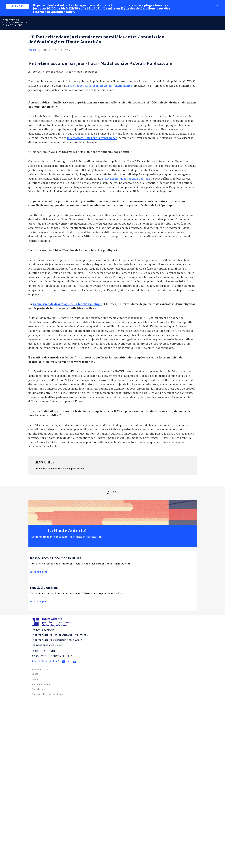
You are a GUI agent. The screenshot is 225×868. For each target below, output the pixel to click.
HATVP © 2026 (40, 670)
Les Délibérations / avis (47, 646)
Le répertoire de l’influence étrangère (57, 641)
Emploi (35, 679)
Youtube (75, 662)
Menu (221, 22)
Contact (36, 674)
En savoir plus (39, 572)
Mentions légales (41, 684)
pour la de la (14, 23)
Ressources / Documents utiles (56, 558)
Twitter (64, 662)
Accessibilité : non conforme (48, 694)
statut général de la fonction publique (126, 179)
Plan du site (38, 689)
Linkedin (69, 661)
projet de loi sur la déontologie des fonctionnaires (100, 86)
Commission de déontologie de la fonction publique (67, 304)
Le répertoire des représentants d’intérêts (60, 636)
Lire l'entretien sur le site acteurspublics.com (59, 469)
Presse (33, 50)
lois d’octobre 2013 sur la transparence (92, 138)
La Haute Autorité (67, 531)
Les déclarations (44, 588)
